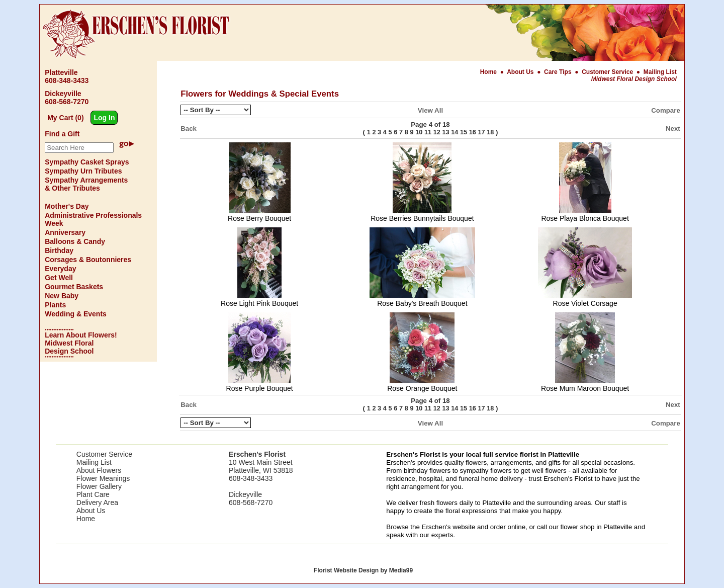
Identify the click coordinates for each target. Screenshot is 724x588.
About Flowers (99, 470)
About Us (521, 72)
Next (673, 129)
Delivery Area (97, 502)
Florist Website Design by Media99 (363, 570)
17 (482, 132)
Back (189, 129)
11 (428, 132)
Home (489, 72)
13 (446, 132)
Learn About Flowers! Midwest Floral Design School (81, 343)
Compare (666, 110)
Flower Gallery (99, 486)
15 (464, 132)
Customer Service (607, 72)
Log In (104, 118)
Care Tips (558, 72)
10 (419, 132)
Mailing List (660, 72)
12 (437, 132)
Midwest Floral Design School (634, 79)
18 (490, 132)
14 (455, 132)
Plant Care (93, 494)
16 (473, 132)
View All (430, 110)
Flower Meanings (103, 478)
